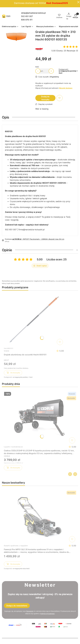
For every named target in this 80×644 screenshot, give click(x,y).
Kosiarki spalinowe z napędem (16, 546)
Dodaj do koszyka (45, 98)
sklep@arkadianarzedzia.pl (33, 13)
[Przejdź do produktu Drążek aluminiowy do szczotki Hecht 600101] (34, 319)
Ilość (37, 67)
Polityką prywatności (47, 614)
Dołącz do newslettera (17, 606)
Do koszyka (13, 373)
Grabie (6, 351)
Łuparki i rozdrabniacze (13, 447)
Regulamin (30, 611)
